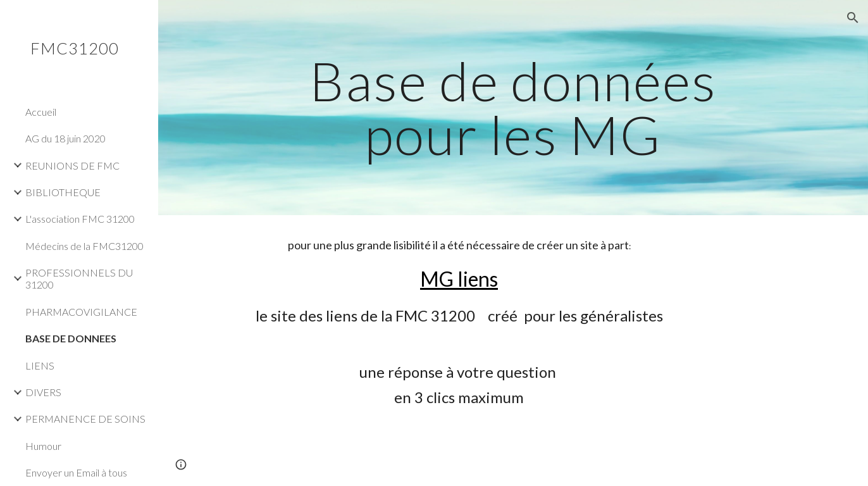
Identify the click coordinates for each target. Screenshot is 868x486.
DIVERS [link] (43, 392)
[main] (513, 108)
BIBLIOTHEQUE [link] (63, 192)
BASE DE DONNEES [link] (71, 338)
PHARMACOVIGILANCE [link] (81, 312)
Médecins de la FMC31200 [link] (84, 246)
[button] (853, 18)
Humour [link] (43, 446)
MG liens (459, 279)
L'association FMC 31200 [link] (80, 219)
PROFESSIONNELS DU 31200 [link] (79, 278)
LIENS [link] (40, 365)
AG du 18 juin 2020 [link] (65, 138)
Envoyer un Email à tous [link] (76, 472)
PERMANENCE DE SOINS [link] (85, 419)
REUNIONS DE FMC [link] (72, 165)
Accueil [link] (41, 112)
